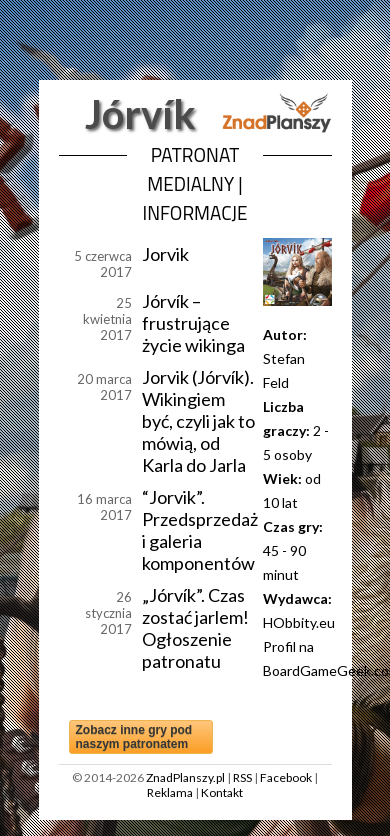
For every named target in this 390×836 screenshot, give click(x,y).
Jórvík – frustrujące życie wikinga (193, 323)
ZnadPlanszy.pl (185, 777)
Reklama (170, 792)
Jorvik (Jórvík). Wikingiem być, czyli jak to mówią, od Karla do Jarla (198, 421)
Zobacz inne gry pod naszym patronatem (134, 737)
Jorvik (165, 254)
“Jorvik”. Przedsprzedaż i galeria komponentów (200, 530)
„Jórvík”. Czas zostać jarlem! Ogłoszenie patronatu (195, 628)
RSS (242, 777)
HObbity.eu (299, 622)
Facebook (286, 777)
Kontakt (222, 792)
